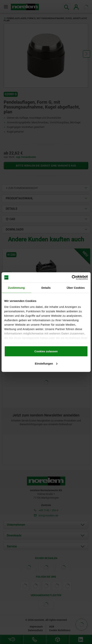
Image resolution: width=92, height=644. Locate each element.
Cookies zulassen (46, 351)
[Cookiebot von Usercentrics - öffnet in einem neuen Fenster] (72, 277)
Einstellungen (46, 363)
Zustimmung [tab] (16, 288)
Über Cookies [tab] (76, 288)
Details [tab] (46, 288)
